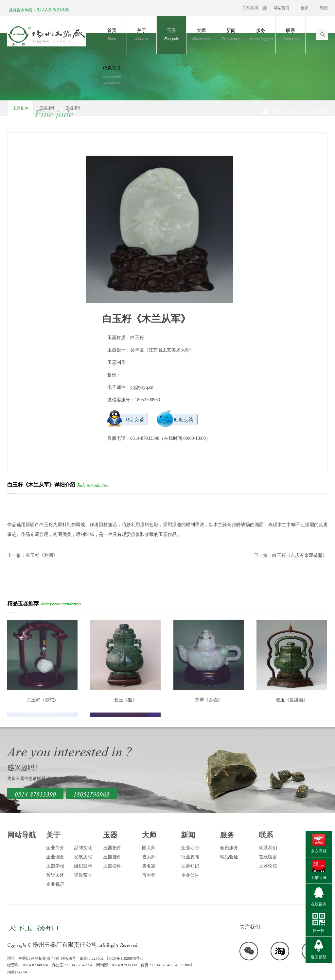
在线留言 (268, 857)
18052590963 (91, 794)
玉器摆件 (73, 108)
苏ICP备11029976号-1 (125, 958)
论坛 (324, 8)
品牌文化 (83, 848)
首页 (112, 35)
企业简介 (55, 848)
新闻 (231, 35)
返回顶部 (319, 957)
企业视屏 (55, 884)
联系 (291, 35)
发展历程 (83, 857)
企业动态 (190, 848)
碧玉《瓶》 (126, 700)
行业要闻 (190, 857)
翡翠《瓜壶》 (209, 700)
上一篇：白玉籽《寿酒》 (32, 555)
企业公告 (190, 875)
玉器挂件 (47, 108)
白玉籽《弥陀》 (43, 700)
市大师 (149, 875)
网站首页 (281, 8)
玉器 (171, 35)
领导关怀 (55, 875)
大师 (201, 35)
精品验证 (229, 857)
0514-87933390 (53, 9)
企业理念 (55, 857)
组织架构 (83, 866)
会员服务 (229, 848)
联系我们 (268, 848)
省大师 (149, 857)
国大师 (149, 848)
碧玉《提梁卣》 (292, 700)
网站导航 (22, 835)
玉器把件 (21, 108)
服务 (261, 35)
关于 (142, 35)
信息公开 (112, 75)
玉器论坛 (268, 866)
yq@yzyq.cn (142, 387)
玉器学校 (55, 866)
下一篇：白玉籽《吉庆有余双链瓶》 (291, 555)
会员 (305, 8)
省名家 (149, 866)
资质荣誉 (83, 875)
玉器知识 (190, 866)
